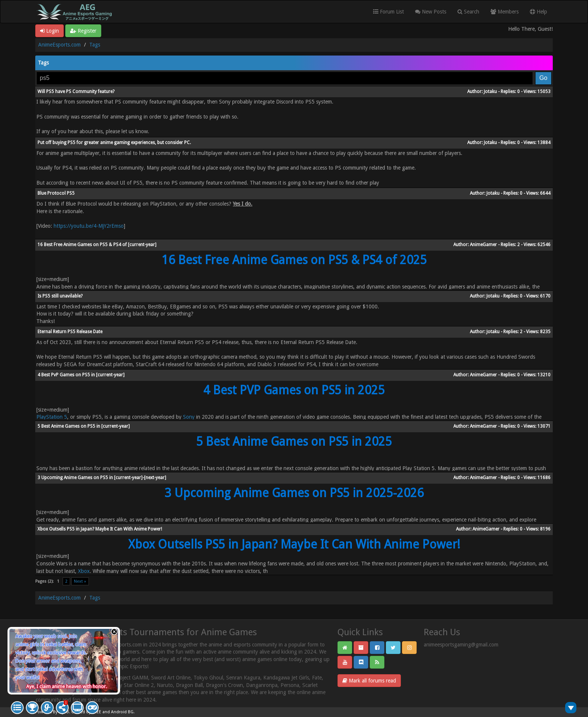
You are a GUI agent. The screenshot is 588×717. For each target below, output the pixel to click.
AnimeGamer (483, 245)
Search (468, 12)
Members (505, 12)
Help (538, 12)
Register (83, 31)
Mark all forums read (369, 681)
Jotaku (490, 92)
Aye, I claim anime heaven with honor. (67, 686)
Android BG (122, 712)
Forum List (388, 12)
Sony (188, 417)
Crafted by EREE (86, 712)
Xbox (84, 571)
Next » (80, 581)
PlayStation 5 (52, 417)
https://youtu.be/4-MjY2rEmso (89, 226)
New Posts (431, 12)
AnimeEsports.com (59, 45)
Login (49, 31)
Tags (95, 45)
